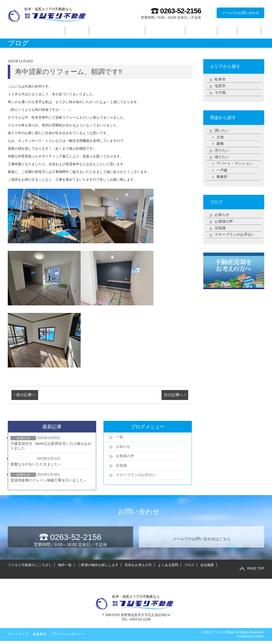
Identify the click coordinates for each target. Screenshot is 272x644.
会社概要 (249, 31)
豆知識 (122, 468)
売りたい (222, 155)
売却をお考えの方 (165, 31)
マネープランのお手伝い (137, 477)
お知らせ (124, 448)
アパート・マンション (236, 169)
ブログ (227, 31)
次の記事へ (175, 395)
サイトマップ (18, 628)
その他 (221, 94)
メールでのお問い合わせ (240, 13)
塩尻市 (221, 87)
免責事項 (39, 628)
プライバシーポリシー (68, 628)
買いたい (222, 133)
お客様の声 (126, 458)
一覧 (120, 438)
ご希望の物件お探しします (117, 31)
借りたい (222, 162)
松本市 (221, 80)
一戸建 (222, 177)
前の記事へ (25, 395)
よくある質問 (201, 31)
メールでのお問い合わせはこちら (202, 537)
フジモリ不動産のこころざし (35, 31)
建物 (220, 148)
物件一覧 (77, 31)
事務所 (222, 184)
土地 (220, 140)
